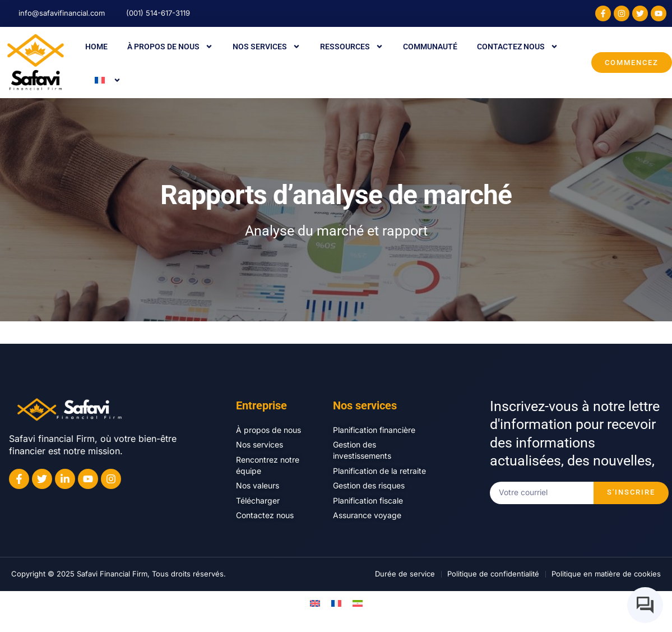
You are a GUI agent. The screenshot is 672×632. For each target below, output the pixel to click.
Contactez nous (518, 47)
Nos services (267, 47)
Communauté (430, 47)
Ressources (352, 47)
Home (96, 47)
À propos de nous (170, 47)
